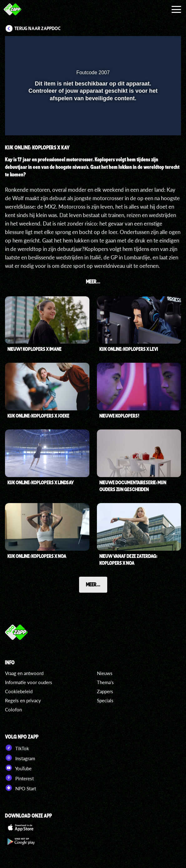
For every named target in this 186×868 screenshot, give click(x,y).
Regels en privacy (23, 700)
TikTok (17, 748)
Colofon (13, 709)
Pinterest (19, 778)
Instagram (20, 758)
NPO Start (20, 788)
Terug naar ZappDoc (38, 29)
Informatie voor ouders (29, 682)
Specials (105, 700)
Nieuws (105, 673)
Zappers (105, 691)
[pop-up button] (148, 45)
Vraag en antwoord (24, 673)
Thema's (105, 682)
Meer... (93, 584)
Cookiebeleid (19, 691)
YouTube (18, 768)
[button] (160, 45)
